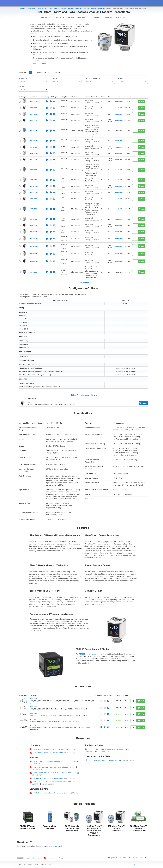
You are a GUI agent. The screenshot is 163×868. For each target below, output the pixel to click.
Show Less (83, 282)
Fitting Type (23, 78)
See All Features (39, 64)
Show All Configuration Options (84, 395)
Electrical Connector (93, 78)
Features (81, 17)
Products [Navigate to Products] (23, 8)
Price (128, 97)
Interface (55, 78)
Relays (120, 78)
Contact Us (120, 17)
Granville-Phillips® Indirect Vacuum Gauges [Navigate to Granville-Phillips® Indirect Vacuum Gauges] (43, 8)
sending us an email (54, 846)
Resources (107, 17)
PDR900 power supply (88, 654)
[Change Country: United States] (45, 858)
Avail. (119, 97)
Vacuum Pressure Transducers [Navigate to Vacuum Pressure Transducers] (71, 8)
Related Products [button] (83, 804)
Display (21, 86)
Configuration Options (64, 17)
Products (45, 17)
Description (33, 97)
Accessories (94, 17)
